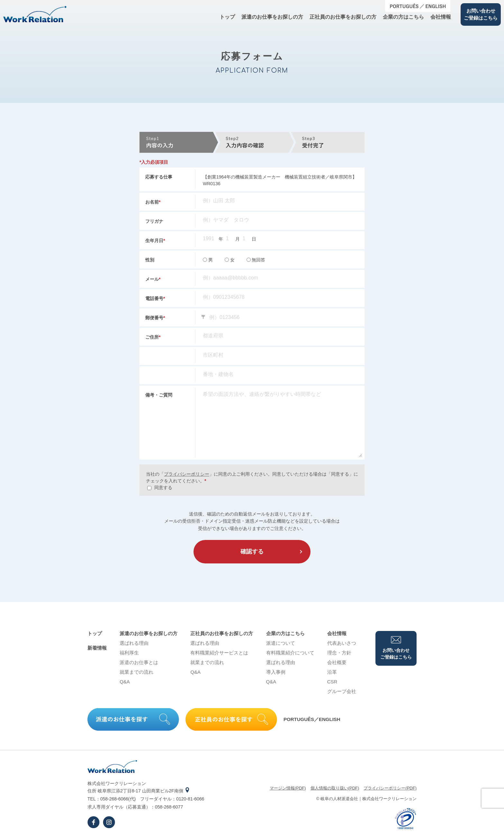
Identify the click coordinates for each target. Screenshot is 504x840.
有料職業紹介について (290, 653)
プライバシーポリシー (186, 474)
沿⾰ (332, 672)
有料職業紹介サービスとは (219, 653)
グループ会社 (342, 691)
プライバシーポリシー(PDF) (390, 788)
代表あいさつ (342, 643)
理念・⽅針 (339, 653)
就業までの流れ (136, 672)
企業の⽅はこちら (403, 17)
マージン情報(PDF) (288, 788)
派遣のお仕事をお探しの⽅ (272, 17)
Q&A (125, 682)
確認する (252, 552)
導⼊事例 (276, 672)
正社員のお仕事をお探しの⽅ (343, 17)
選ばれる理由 (134, 643)
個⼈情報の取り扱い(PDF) (335, 788)
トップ (227, 17)
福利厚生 (129, 653)
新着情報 (97, 648)
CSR (332, 682)
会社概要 (337, 662)
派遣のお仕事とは (139, 662)
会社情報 (441, 17)
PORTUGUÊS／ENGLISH (312, 719)
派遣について (281, 643)
